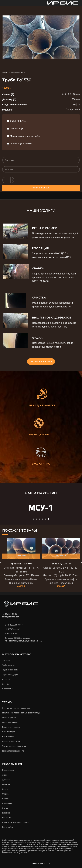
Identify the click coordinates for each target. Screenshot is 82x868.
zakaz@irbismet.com (11, 617)
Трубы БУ (6, 660)
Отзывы (6, 794)
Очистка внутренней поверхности (17, 708)
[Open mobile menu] (4, 3)
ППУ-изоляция (9, 732)
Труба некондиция (10, 675)
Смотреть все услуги (41, 362)
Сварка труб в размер (21, 143)
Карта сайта (8, 827)
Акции (5, 775)
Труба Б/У (6, 73)
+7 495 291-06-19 (10, 614)
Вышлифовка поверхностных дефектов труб (21, 713)
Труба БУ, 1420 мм (21, 564)
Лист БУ (6, 684)
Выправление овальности (13, 751)
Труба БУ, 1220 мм (61, 564)
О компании (7, 803)
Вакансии (6, 813)
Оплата (5, 789)
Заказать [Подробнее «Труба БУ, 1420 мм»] (21, 555)
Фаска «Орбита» (9, 718)
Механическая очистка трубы (25, 136)
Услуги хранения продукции (14, 746)
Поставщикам (8, 770)
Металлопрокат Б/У (17, 73)
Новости (6, 799)
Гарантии (6, 784)
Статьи (5, 808)
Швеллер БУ (7, 689)
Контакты (6, 818)
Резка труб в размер (11, 727)
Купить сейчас (41, 188)
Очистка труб (17, 129)
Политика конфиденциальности (16, 822)
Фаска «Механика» (10, 722)
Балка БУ (6, 679)
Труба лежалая (9, 665)
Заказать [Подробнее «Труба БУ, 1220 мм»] (61, 555)
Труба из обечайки (10, 670)
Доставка (6, 780)
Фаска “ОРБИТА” (18, 121)
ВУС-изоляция (8, 737)
